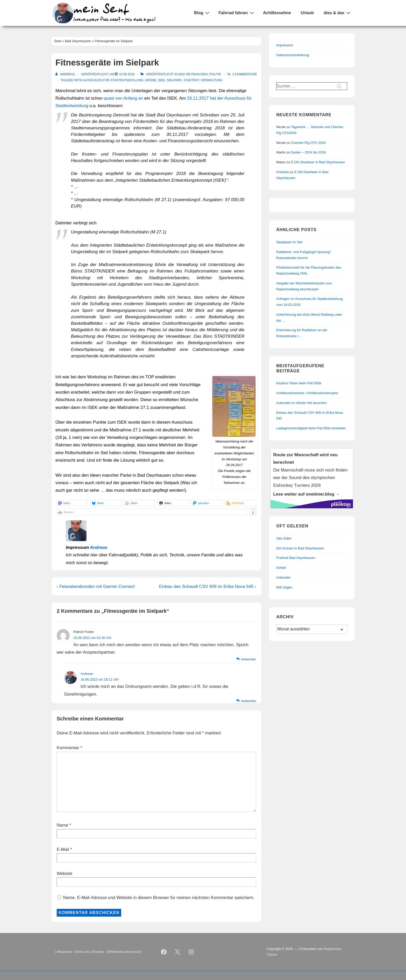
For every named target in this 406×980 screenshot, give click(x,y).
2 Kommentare (245, 74)
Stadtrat (191, 80)
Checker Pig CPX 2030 (308, 143)
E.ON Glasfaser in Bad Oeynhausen (318, 162)
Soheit (281, 568)
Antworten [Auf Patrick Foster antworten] (248, 659)
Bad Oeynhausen (193, 74)
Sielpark (174, 80)
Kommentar (69, 748)
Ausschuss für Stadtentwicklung (113, 80)
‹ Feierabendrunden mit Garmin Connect (96, 587)
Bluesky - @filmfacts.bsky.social (116, 952)
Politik (215, 74)
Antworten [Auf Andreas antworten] (248, 701)
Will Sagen (284, 587)
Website (64, 874)
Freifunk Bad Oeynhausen (296, 558)
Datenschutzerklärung (293, 55)
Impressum (285, 45)
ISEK (161, 80)
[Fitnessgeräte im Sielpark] (127, 74)
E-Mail (63, 849)
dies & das (338, 13)
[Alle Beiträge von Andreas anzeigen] (66, 74)
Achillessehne (277, 13)
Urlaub (307, 13)
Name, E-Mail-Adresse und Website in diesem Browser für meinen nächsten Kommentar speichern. (159, 898)
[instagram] (191, 952)
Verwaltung (211, 80)
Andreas (99, 547)
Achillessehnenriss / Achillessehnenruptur (307, 393)
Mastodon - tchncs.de (73, 952)
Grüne (151, 80)
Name (63, 825)
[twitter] (178, 952)
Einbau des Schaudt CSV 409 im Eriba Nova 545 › (208, 587)
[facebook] (164, 952)
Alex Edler (284, 538)
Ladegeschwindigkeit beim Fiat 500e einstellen (311, 428)
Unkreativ (283, 577)
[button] (72, 503)
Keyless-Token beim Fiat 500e (299, 383)
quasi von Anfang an (124, 98)
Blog (202, 13)
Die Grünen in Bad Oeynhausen (300, 548)
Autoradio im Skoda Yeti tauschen (301, 403)
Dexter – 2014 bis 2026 (308, 152)
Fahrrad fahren (237, 13)
